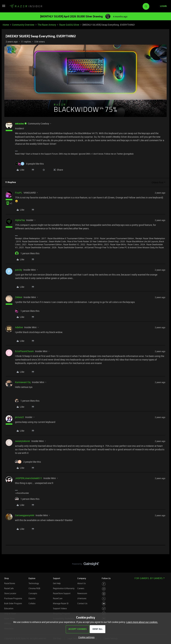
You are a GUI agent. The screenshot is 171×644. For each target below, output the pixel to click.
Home (6, 25)
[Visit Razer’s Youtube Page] (104, 604)
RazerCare (58, 598)
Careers (81, 588)
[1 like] (27, 253)
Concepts (33, 593)
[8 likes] (29, 164)
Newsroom (82, 593)
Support (57, 578)
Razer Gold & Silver (69, 25)
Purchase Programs (13, 598)
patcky (19, 270)
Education (9, 608)
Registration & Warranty (64, 588)
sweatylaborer (23, 441)
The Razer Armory (47, 25)
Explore (32, 578)
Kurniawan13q (23, 382)
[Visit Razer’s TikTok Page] (104, 609)
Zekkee (19, 297)
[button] (4, 7)
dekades (19, 124)
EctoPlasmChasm (24, 351)
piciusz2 (19, 417)
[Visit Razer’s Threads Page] (104, 594)
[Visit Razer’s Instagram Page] (104, 589)
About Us (81, 583)
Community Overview (23, 25)
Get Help (57, 583)
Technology (34, 583)
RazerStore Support (62, 593)
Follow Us (106, 578)
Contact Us (82, 603)
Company (82, 578)
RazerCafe (9, 588)
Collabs (32, 603)
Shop (7, 578)
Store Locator (10, 593)
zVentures (82, 598)
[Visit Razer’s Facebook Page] (104, 584)
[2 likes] (28, 462)
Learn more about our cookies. (142, 622)
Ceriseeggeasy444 (25, 515)
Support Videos (60, 608)
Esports (32, 598)
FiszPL (19, 193)
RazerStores (10, 583)
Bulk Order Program (13, 603)
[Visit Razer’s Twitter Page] (104, 599)
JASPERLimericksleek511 (29, 478)
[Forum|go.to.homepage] (26, 6)
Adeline (19, 327)
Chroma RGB (34, 588)
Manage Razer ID (61, 603)
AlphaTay (20, 220)
